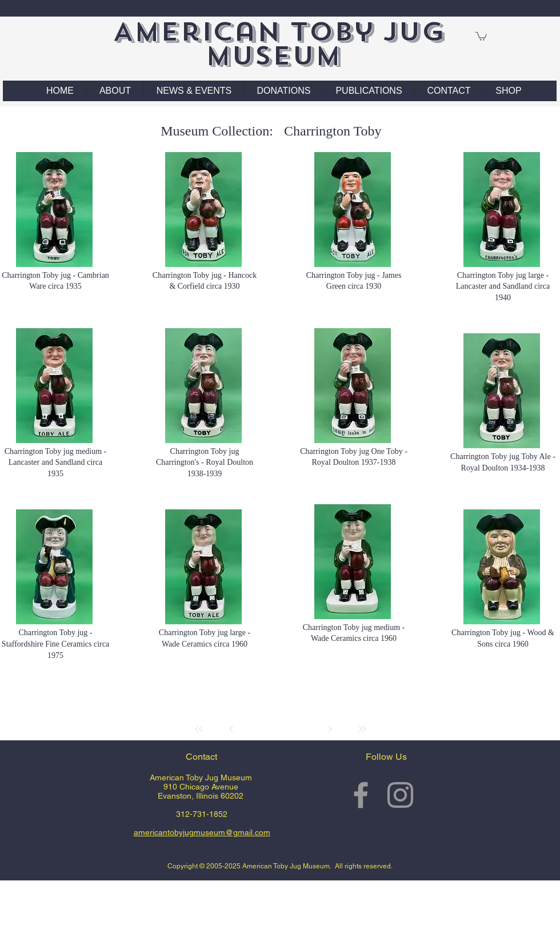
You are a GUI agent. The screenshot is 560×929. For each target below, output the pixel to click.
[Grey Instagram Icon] (400, 795)
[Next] (330, 729)
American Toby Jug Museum (279, 44)
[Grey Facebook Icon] (361, 795)
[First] (199, 729)
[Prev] (231, 729)
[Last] (362, 729)
